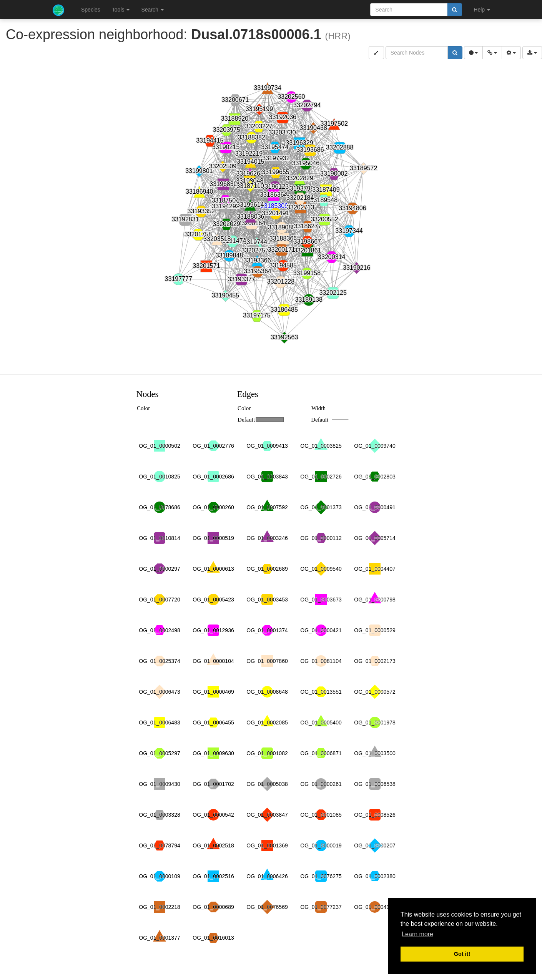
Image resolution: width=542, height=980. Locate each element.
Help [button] (482, 10)
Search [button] (152, 10)
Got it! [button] (462, 954)
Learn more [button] (417, 934)
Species (91, 10)
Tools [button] (121, 10)
